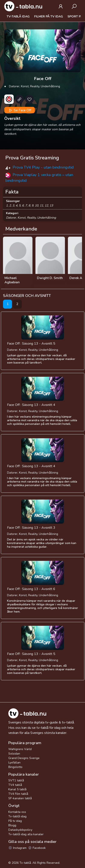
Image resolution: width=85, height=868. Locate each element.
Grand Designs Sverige (24, 758)
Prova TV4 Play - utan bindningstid (43, 167)
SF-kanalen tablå (20, 798)
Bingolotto (15, 767)
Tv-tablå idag (18, 16)
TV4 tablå (15, 785)
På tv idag (15, 821)
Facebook (37, 848)
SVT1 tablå (16, 780)
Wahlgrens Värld (20, 749)
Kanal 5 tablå (17, 789)
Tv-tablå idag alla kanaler (26, 834)
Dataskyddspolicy (20, 830)
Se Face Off (20, 110)
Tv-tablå (25, 863)
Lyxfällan (14, 763)
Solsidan (14, 754)
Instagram (17, 848)
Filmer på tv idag (49, 16)
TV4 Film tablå (18, 794)
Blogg (12, 825)
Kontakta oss (17, 812)
